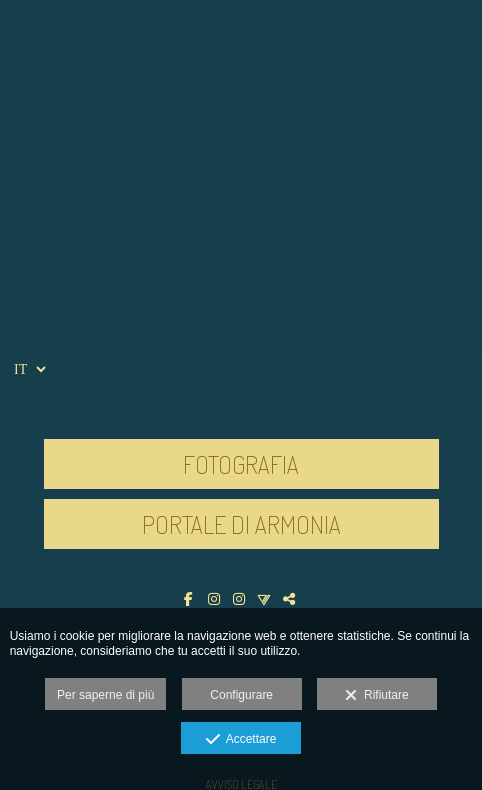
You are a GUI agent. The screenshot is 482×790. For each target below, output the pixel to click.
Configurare (241, 695)
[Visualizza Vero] (266, 599)
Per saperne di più (105, 695)
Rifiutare (376, 696)
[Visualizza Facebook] (191, 599)
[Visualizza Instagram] (216, 599)
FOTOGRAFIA (241, 464)
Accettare (241, 740)
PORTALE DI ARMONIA (241, 524)
